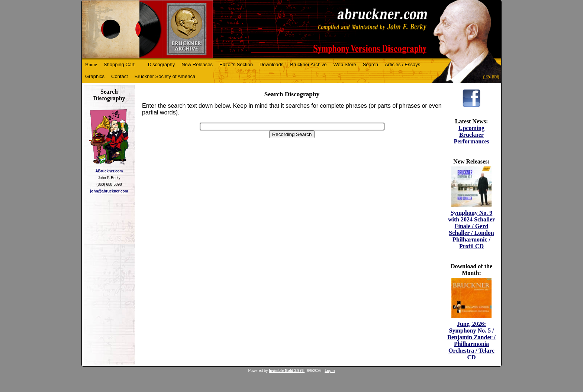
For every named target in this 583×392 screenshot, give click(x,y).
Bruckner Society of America (165, 76)
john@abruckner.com (109, 191)
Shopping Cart (119, 64)
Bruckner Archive (308, 64)
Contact (120, 76)
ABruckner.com (109, 171)
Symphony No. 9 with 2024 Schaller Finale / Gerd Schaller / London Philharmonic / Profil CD (471, 229)
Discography (161, 64)
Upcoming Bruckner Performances (471, 135)
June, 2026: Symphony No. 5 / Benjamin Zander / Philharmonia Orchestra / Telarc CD (471, 341)
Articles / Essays (402, 64)
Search (371, 64)
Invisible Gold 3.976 (287, 371)
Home (91, 64)
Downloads (271, 64)
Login (330, 371)
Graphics (95, 76)
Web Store (345, 64)
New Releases (197, 64)
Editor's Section (236, 64)
